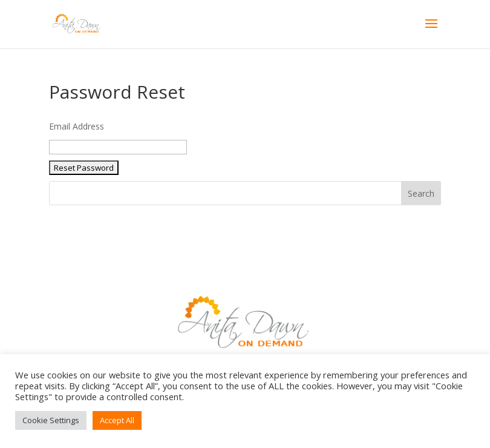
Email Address (77, 126)
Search (421, 193)
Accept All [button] (117, 420)
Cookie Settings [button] (51, 420)
